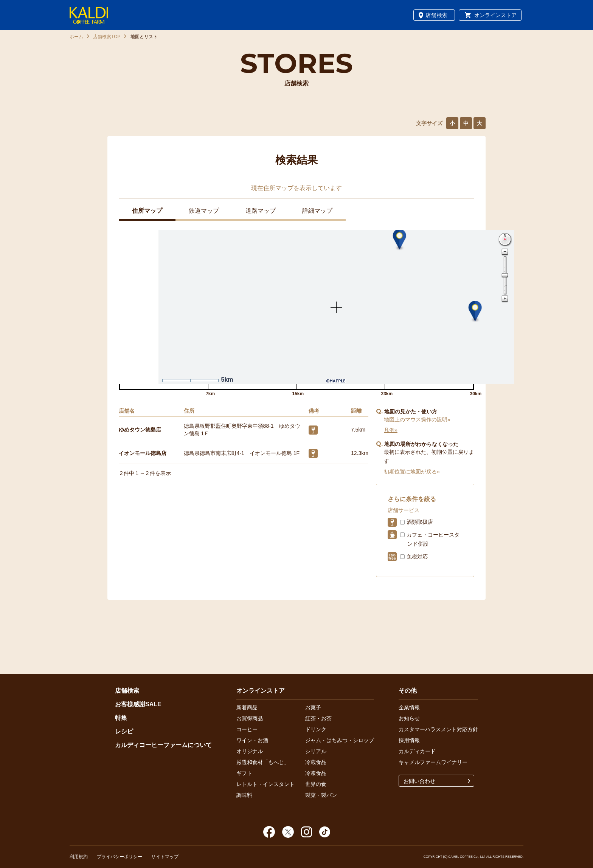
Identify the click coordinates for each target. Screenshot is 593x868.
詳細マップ (317, 211)
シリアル (316, 751)
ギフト (244, 773)
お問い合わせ (419, 781)
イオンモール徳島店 (143, 453)
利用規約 (79, 857)
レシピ (124, 731)
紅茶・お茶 (318, 718)
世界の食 (316, 784)
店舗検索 (437, 15)
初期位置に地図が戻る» (412, 472)
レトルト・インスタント (265, 784)
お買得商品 (250, 718)
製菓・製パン (321, 795)
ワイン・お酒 (252, 740)
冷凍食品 (316, 773)
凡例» (391, 430)
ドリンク (316, 729)
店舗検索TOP (107, 37)
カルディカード (417, 751)
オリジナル (250, 751)
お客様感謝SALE (138, 704)
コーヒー (247, 729)
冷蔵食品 (316, 762)
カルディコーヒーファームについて (163, 745)
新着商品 (247, 707)
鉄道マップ (204, 211)
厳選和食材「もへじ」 (263, 762)
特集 (121, 718)
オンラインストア (495, 15)
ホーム (76, 37)
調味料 (244, 795)
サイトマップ (165, 857)
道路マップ (261, 211)
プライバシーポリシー (120, 857)
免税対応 (417, 557)
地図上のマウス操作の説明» (417, 419)
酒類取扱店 (420, 522)
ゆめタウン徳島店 (140, 430)
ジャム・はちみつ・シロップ (340, 740)
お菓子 (313, 707)
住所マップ (147, 211)
